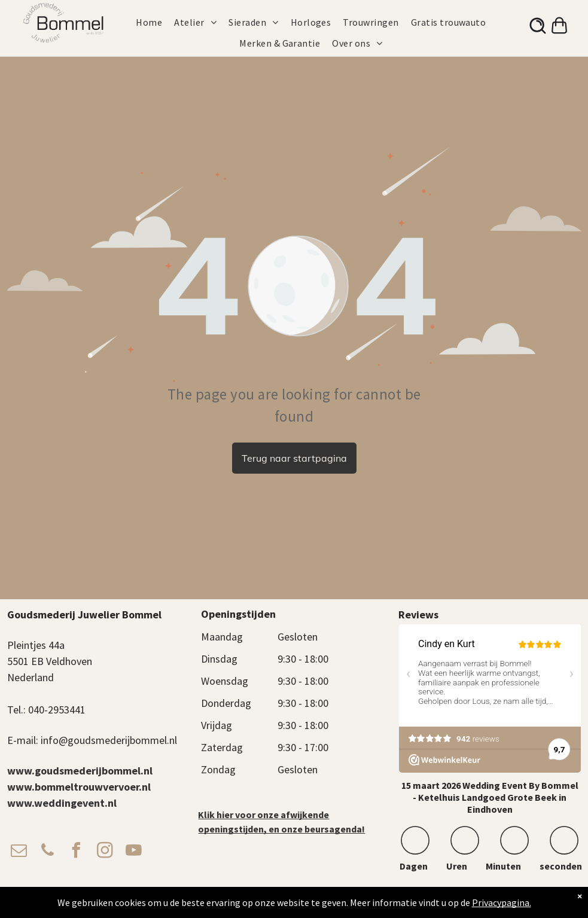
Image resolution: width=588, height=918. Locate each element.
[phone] (48, 852)
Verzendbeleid (399, 897)
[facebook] (77, 852)
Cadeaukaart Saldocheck (464, 897)
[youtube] (134, 852)
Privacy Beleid (352, 897)
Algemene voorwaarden (289, 897)
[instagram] (105, 852)
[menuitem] (155, 22)
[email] (19, 852)
